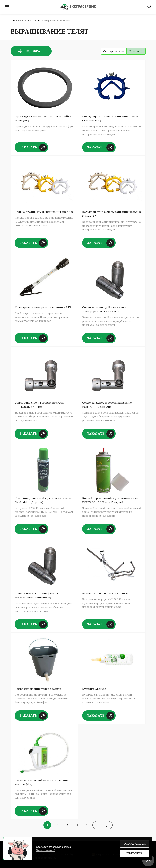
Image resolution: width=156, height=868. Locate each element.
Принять (134, 854)
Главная (17, 21)
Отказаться (135, 844)
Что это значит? (46, 850)
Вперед (102, 825)
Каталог (34, 21)
